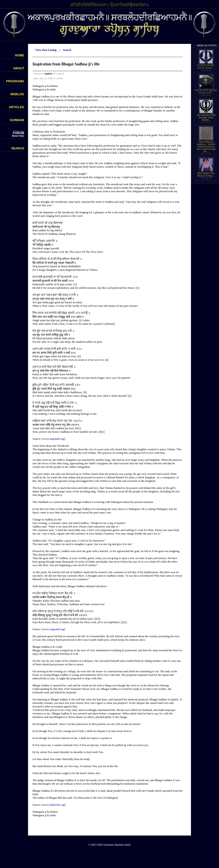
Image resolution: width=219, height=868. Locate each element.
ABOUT (19, 68)
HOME (19, 55)
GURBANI (17, 120)
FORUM (19, 133)
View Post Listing (46, 50)
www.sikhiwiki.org (54, 805)
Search (67, 50)
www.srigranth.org (53, 439)
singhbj (48, 74)
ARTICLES (16, 107)
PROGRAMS (15, 81)
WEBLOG (17, 94)
